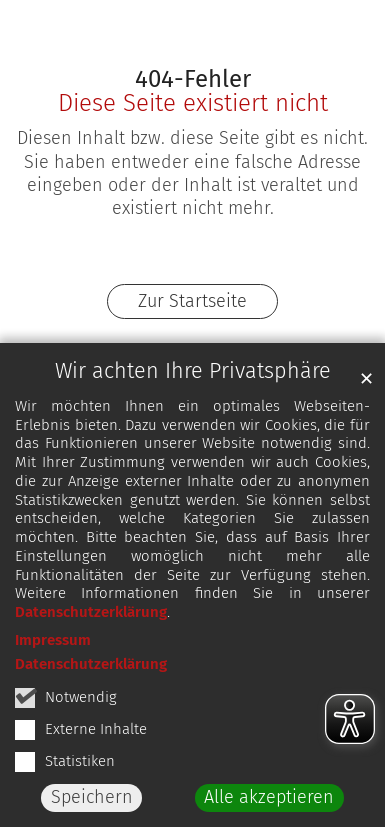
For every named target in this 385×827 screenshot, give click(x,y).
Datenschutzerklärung (91, 612)
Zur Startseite (192, 301)
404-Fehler (193, 79)
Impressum (53, 640)
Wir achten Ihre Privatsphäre (193, 371)
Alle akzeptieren (269, 797)
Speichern (92, 797)
